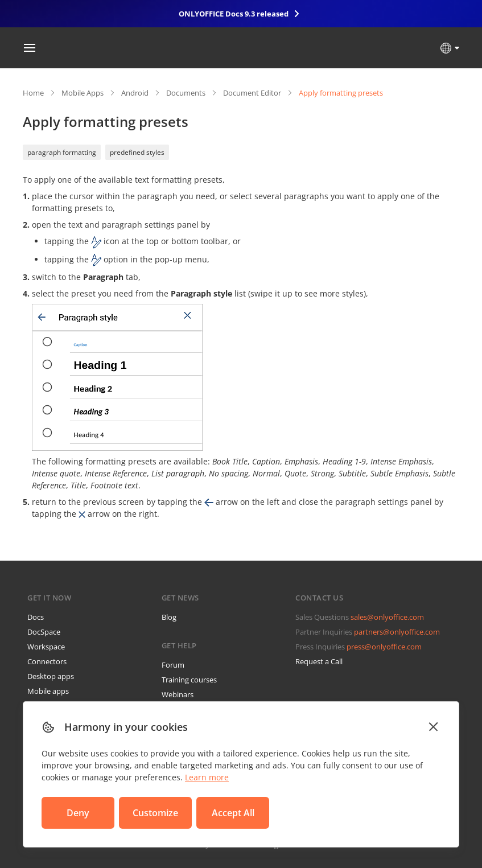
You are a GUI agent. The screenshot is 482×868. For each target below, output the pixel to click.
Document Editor (252, 93)
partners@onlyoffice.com (397, 632)
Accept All (233, 813)
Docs (36, 617)
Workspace (46, 647)
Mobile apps (48, 691)
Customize (155, 813)
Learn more (207, 777)
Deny (78, 813)
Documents (186, 93)
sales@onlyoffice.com (387, 617)
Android (135, 93)
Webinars (178, 694)
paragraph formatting (62, 152)
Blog (169, 617)
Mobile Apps (83, 93)
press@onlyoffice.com (384, 647)
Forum (173, 665)
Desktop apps (51, 676)
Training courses (189, 680)
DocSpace (44, 632)
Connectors (47, 661)
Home (33, 93)
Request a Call (319, 661)
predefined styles (137, 152)
